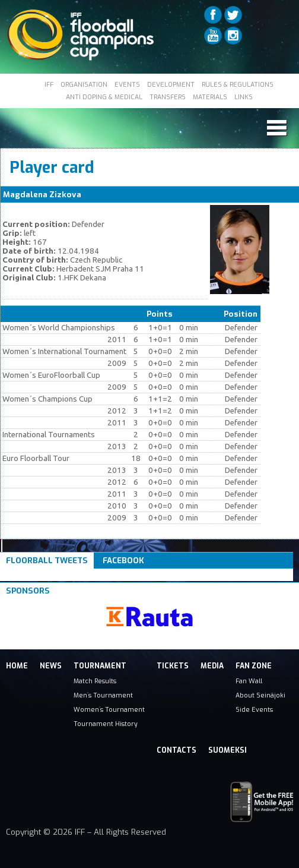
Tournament (100, 666)
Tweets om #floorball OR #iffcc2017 (79, 575)
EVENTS (127, 84)
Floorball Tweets (47, 561)
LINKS (244, 97)
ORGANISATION (84, 84)
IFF (49, 84)
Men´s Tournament (103, 695)
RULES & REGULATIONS (238, 84)
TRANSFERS (168, 97)
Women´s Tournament (109, 709)
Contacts (176, 750)
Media (212, 666)
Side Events (254, 709)
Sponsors (28, 591)
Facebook (123, 561)
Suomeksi (228, 750)
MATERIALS (210, 97)
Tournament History (106, 724)
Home (17, 666)
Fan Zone (254, 666)
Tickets (173, 666)
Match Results (95, 681)
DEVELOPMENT (171, 84)
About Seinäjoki (260, 695)
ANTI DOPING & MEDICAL (104, 97)
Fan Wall (249, 681)
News (51, 666)
